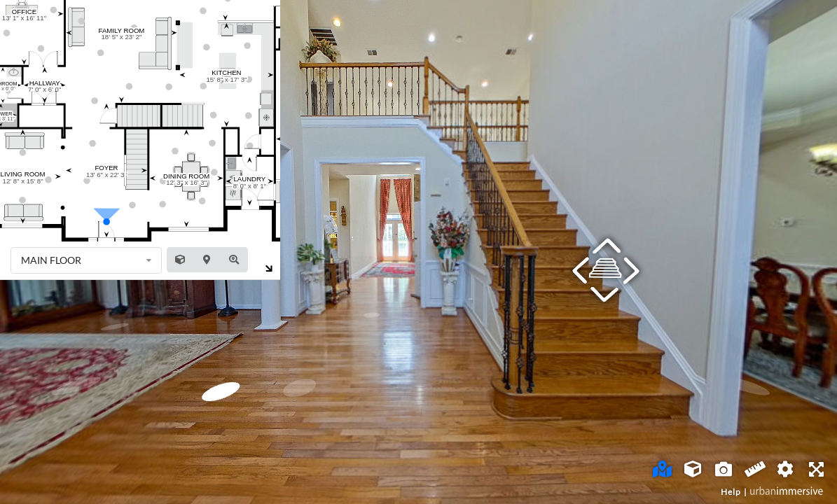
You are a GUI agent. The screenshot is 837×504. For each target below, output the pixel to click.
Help (731, 492)
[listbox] (86, 260)
